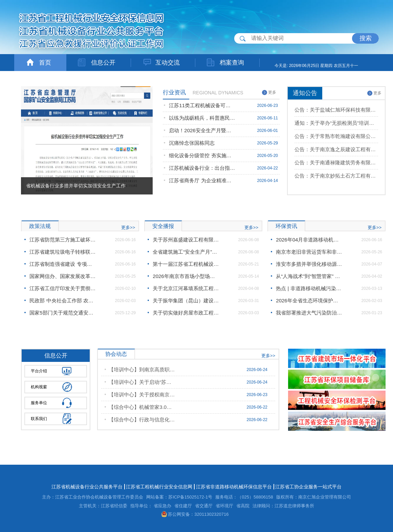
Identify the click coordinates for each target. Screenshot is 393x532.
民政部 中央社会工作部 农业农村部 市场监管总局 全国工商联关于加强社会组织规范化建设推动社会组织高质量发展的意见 (63, 300)
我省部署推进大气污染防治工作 (309, 313)
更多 (269, 92)
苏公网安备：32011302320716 (195, 514)
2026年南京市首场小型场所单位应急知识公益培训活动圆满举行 (186, 276)
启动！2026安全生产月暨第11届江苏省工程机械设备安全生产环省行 (202, 130)
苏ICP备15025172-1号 (190, 497)
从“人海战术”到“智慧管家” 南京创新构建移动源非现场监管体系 (309, 276)
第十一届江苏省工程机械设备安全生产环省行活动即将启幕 (186, 264)
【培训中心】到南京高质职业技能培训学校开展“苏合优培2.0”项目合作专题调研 (142, 369)
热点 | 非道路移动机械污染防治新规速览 (309, 288)
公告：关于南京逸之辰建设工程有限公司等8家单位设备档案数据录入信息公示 (336, 149)
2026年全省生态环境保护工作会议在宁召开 (309, 300)
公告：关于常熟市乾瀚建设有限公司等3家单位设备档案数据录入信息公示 (336, 136)
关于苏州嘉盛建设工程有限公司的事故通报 (186, 240)
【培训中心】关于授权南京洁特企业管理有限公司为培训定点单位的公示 (142, 395)
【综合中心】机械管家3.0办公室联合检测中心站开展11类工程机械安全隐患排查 (142, 407)
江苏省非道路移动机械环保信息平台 (234, 487)
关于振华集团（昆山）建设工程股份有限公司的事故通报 (186, 300)
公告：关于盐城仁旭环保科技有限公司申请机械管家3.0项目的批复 (336, 110)
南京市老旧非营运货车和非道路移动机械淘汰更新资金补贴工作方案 (309, 252)
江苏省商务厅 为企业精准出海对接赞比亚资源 (202, 180)
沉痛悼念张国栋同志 (192, 143)
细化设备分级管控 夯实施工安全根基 (202, 155)
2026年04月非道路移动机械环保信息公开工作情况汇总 (309, 240)
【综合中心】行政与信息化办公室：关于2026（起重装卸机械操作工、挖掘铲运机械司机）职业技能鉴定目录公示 (142, 420)
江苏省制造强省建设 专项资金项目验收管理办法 (63, 264)
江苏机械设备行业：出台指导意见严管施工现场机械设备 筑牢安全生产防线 (202, 168)
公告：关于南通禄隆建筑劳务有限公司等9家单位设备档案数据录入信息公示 (336, 163)
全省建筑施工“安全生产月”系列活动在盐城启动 (186, 252)
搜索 (366, 38)
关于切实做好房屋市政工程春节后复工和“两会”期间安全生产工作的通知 (186, 313)
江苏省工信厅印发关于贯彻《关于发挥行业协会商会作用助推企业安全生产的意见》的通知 (63, 288)
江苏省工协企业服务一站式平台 (308, 487)
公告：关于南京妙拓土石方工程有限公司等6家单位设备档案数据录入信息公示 (336, 176)
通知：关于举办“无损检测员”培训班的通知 (336, 123)
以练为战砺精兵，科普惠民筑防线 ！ (202, 118)
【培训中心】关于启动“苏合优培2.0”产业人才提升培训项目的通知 (142, 382)
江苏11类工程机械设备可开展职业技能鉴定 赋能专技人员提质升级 (202, 105)
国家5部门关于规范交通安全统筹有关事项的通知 (63, 313)
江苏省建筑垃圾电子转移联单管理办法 (63, 252)
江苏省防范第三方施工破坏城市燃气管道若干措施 (63, 240)
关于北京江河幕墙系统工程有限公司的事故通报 (186, 288)
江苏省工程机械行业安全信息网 (159, 487)
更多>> (128, 227)
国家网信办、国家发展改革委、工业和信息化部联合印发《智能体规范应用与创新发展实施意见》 (63, 276)
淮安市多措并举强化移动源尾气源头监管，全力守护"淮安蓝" (309, 264)
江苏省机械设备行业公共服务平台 (87, 487)
